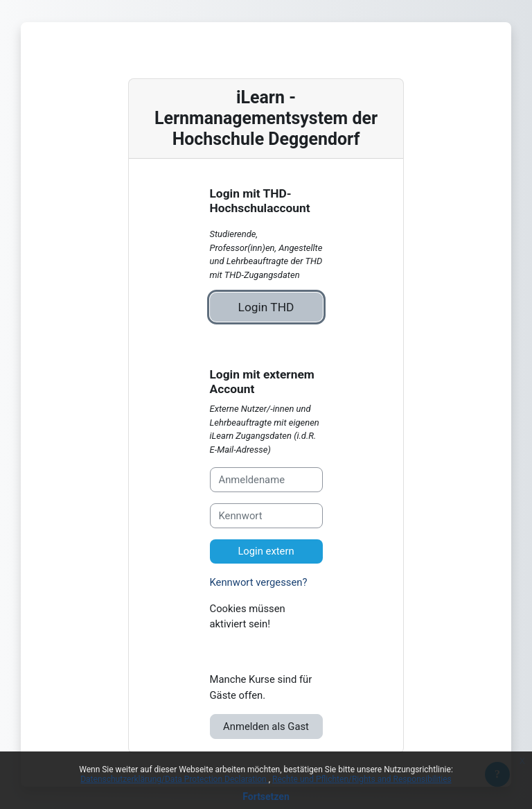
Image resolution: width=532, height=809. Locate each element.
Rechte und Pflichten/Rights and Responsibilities (362, 779)
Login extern (266, 551)
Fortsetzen (266, 797)
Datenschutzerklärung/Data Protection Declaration (174, 779)
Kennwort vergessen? (259, 582)
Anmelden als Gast (266, 727)
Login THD (266, 307)
